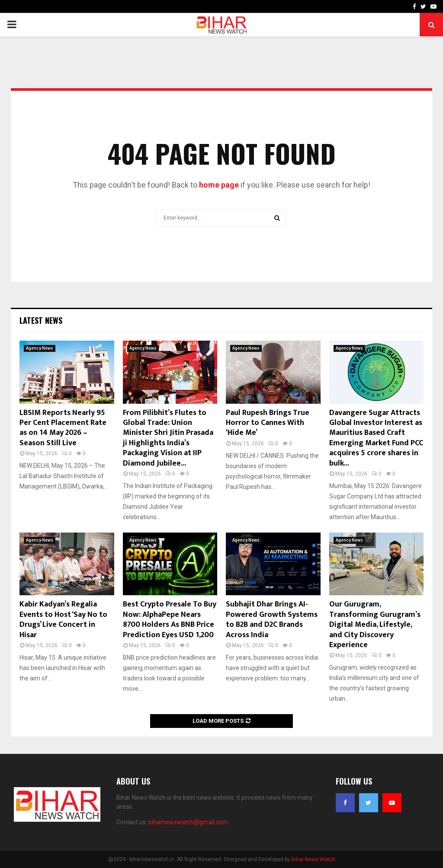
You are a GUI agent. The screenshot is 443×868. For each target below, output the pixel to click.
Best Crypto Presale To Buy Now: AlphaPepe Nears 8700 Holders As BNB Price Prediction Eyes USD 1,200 (170, 619)
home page (219, 185)
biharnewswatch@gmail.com (188, 822)
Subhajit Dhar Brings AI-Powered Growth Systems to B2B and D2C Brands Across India (272, 619)
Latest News (41, 320)
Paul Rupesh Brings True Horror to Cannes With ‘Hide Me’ (268, 423)
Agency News (40, 348)
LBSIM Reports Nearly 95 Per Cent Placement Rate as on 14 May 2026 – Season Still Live (63, 428)
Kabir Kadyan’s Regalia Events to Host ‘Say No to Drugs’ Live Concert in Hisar (63, 619)
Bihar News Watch (313, 859)
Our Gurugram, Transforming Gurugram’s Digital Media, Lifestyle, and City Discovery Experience (375, 625)
